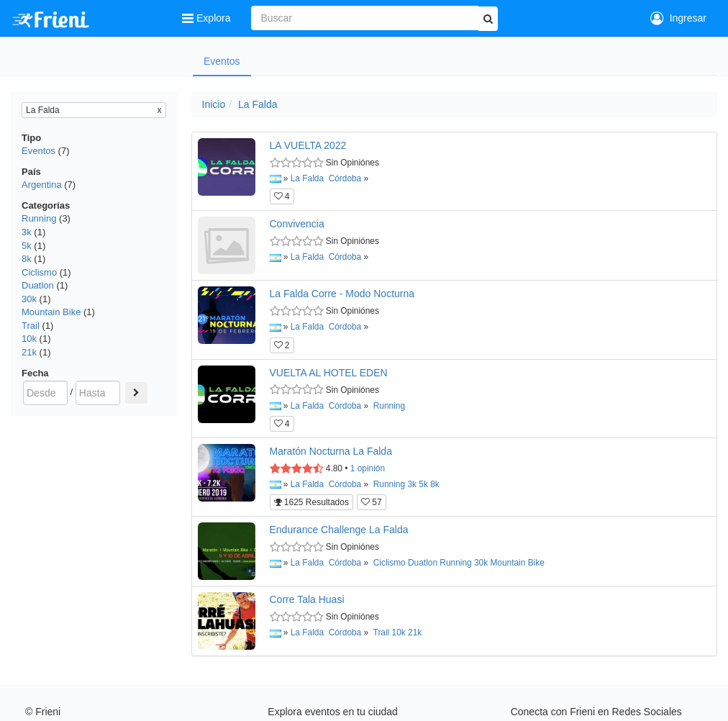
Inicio (214, 104)
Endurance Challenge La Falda (339, 530)
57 (372, 502)
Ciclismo (39, 272)
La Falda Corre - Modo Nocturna (342, 294)
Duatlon (38, 285)
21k (29, 352)
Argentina (42, 185)
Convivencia (297, 224)
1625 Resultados (311, 502)
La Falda (258, 104)
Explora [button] (208, 18)
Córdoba (345, 178)
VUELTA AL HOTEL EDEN (329, 373)
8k (27, 259)
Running (39, 218)
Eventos (222, 61)
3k (27, 232)
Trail (31, 326)
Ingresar (678, 18)
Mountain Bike (51, 312)
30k (29, 299)
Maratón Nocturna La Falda (331, 451)
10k (29, 339)
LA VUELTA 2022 (308, 145)
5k (27, 246)
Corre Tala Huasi (307, 599)
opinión (368, 468)
